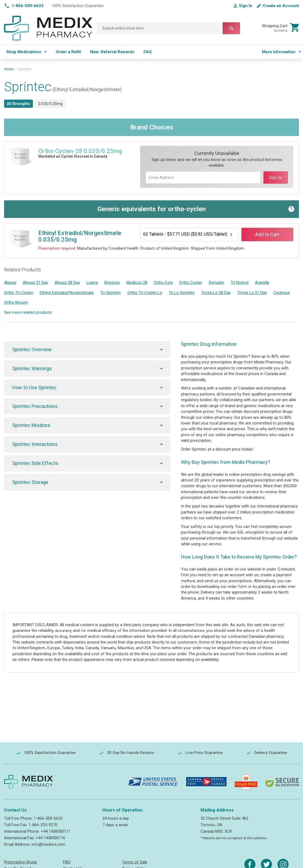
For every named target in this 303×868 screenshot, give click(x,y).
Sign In (246, 6)
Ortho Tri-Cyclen (19, 293)
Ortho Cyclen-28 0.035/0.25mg (80, 151)
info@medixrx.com (48, 844)
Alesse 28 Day (67, 283)
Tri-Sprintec (111, 293)
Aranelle (262, 283)
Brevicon (112, 283)
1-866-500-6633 (48, 818)
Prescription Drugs (21, 862)
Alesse (10, 283)
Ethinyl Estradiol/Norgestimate (67, 293)
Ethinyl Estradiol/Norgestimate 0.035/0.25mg (80, 236)
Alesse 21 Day (35, 283)
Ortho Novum (16, 302)
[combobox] (168, 28)
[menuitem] (26, 52)
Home (9, 69)
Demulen (216, 283)
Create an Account (281, 6)
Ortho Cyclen (191, 283)
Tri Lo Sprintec (182, 293)
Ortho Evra (163, 283)
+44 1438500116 (50, 838)
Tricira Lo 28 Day (216, 293)
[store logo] (48, 28)
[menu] (129, 52)
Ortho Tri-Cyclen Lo (145, 293)
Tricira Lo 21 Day (252, 293)
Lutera (92, 283)
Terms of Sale (135, 862)
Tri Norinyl (240, 283)
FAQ (67, 862)
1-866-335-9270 (43, 825)
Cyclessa (282, 293)
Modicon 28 (137, 283)
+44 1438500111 (56, 831)
